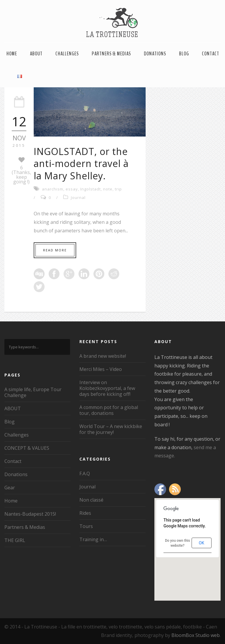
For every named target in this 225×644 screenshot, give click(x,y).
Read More (55, 250)
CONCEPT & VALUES (27, 448)
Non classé (91, 500)
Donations (155, 54)
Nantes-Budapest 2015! (30, 514)
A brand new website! (103, 356)
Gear (10, 488)
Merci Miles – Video (101, 369)
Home (12, 54)
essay (72, 189)
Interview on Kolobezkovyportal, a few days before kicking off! (107, 388)
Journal (78, 197)
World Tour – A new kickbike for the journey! (111, 429)
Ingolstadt (91, 189)
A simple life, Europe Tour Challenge (33, 392)
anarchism (53, 189)
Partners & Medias (111, 54)
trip (118, 189)
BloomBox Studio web (196, 635)
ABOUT (36, 54)
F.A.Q (85, 473)
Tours (86, 526)
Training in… (93, 539)
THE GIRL (15, 540)
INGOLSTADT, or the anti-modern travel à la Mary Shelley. (81, 163)
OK (202, 543)
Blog (184, 54)
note (108, 189)
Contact (210, 54)
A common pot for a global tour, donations (109, 410)
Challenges (67, 54)
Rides (85, 513)
